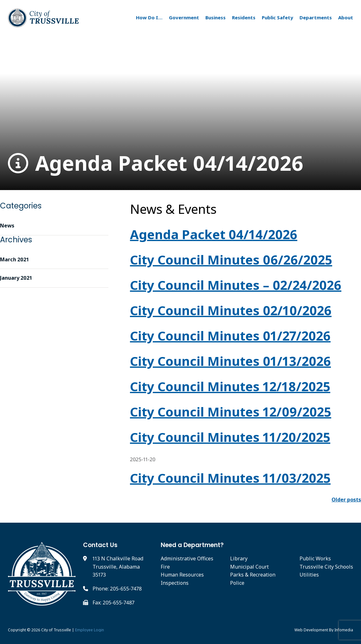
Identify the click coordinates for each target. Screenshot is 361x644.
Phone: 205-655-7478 (117, 589)
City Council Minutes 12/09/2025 (231, 412)
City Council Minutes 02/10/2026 (231, 310)
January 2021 (16, 278)
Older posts (346, 500)
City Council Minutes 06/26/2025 (231, 260)
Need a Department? (192, 545)
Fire (165, 567)
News (7, 226)
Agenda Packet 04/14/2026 (156, 163)
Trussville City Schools (326, 567)
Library (239, 558)
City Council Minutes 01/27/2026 (230, 336)
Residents (244, 17)
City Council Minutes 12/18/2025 (230, 386)
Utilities (309, 575)
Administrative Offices (187, 558)
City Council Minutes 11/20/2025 (230, 437)
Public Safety (277, 17)
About (346, 17)
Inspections (175, 583)
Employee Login (90, 630)
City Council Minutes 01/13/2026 (230, 361)
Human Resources (182, 575)
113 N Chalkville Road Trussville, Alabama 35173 (118, 567)
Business (216, 17)
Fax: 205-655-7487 (113, 603)
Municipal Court (249, 567)
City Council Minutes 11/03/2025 (230, 478)
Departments (316, 17)
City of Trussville (56, 630)
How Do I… (149, 17)
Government (184, 17)
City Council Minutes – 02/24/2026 (236, 285)
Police (237, 583)
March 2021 (14, 259)
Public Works (315, 558)
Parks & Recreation (253, 575)
